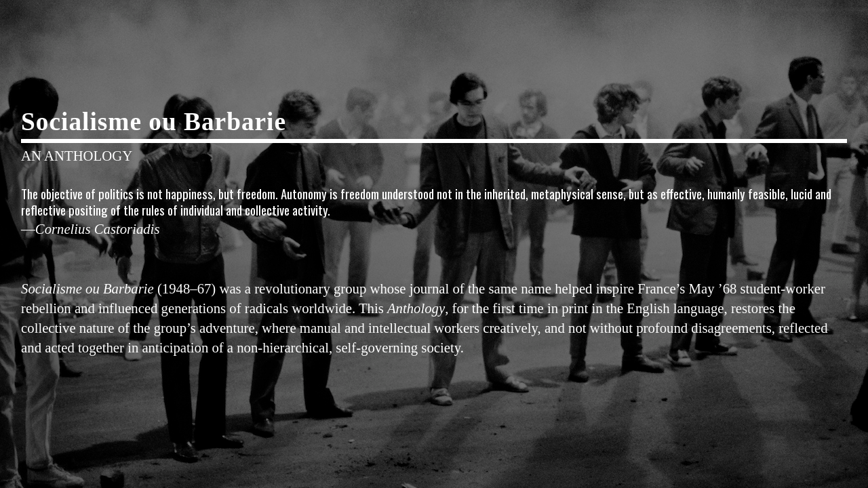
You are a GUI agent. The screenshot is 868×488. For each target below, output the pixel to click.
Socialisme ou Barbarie (154, 122)
